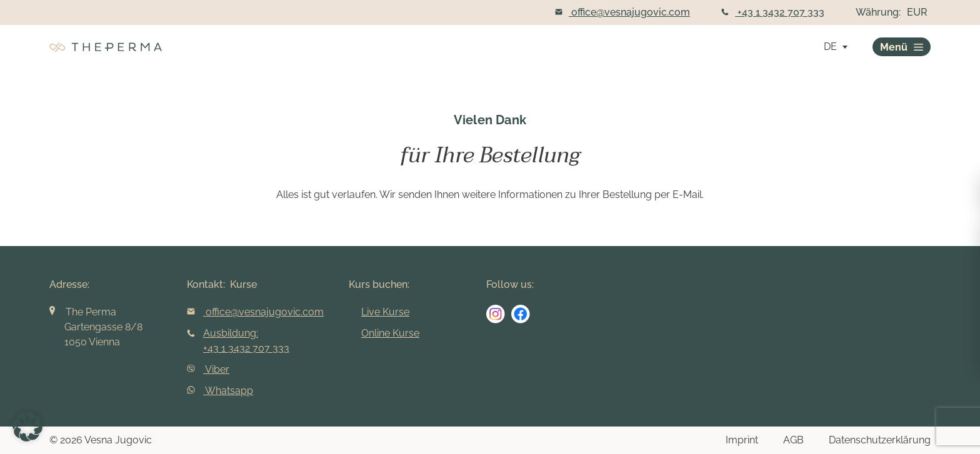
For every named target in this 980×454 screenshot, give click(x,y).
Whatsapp (220, 391)
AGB (793, 440)
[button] (27, 427)
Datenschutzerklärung (880, 440)
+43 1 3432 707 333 (773, 12)
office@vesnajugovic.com (622, 12)
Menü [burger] (902, 47)
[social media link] (496, 314)
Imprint (742, 440)
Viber (208, 369)
